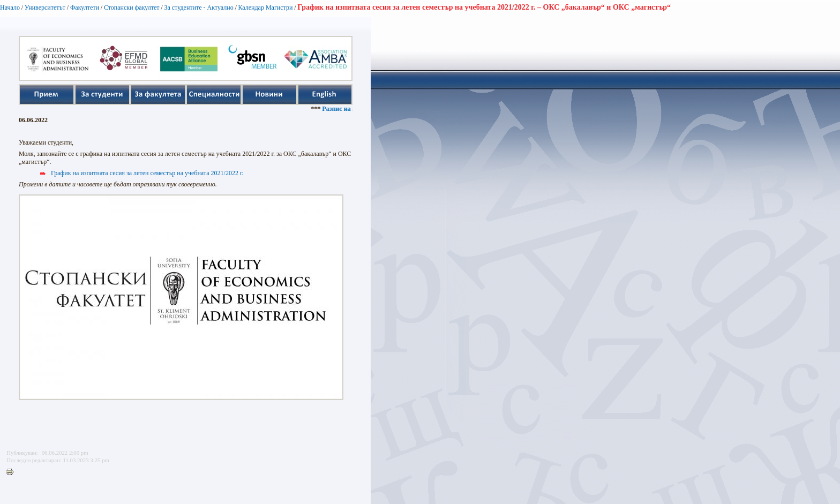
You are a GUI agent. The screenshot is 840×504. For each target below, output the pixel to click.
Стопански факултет (132, 7)
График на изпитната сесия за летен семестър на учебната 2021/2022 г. (147, 173)
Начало (10, 7)
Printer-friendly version (12, 472)
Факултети (85, 7)
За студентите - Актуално (198, 7)
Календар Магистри (265, 7)
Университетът (45, 7)
